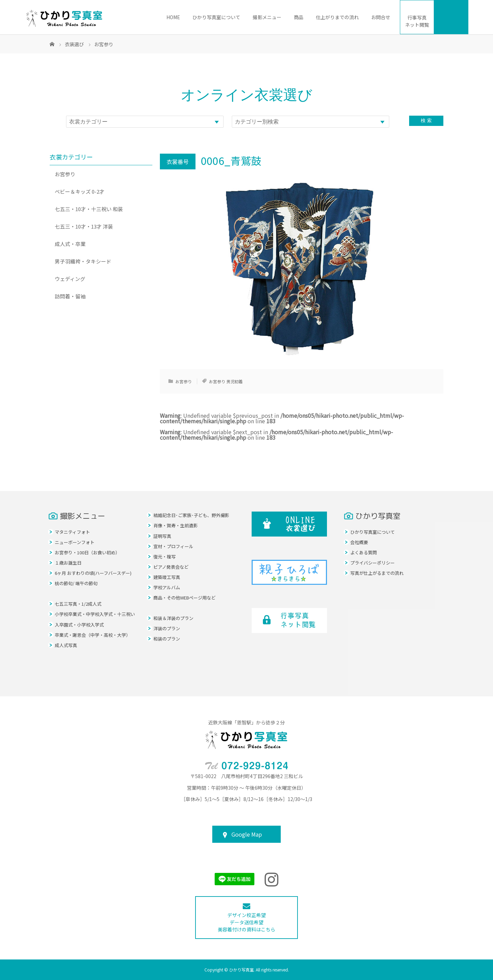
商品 (299, 17)
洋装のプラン (167, 628)
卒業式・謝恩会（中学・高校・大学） (93, 635)
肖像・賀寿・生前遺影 (176, 525)
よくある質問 (364, 552)
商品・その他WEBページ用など (185, 598)
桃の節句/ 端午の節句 (76, 583)
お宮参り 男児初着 (226, 381)
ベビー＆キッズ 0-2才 (80, 191)
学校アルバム (167, 587)
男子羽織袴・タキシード (83, 261)
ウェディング (70, 279)
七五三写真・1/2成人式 (78, 604)
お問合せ (381, 17)
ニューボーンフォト (75, 542)
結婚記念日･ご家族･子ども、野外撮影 (191, 515)
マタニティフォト (72, 532)
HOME (173, 17)
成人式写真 (66, 645)
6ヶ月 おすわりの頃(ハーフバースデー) (93, 573)
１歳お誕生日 (68, 563)
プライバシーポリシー (372, 563)
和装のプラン (167, 639)
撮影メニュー (267, 17)
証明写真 (162, 536)
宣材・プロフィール (173, 546)
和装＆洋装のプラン (173, 618)
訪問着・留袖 (70, 296)
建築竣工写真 (167, 577)
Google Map (247, 834)
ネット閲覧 (417, 21)
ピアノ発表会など (171, 567)
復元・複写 (165, 557)
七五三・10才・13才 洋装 (84, 226)
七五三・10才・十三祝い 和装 (89, 209)
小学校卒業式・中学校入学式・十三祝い (95, 614)
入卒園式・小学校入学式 (79, 625)
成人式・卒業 (70, 244)
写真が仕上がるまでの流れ (377, 573)
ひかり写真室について (216, 17)
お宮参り (184, 381)
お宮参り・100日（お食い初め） (87, 552)
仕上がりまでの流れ (337, 17)
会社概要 (359, 542)
